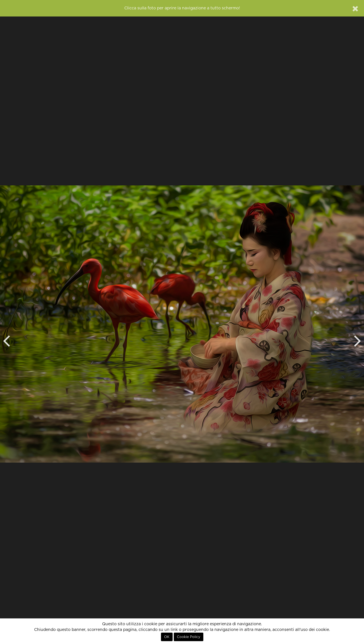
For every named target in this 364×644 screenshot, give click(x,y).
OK (167, 637)
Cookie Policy (189, 637)
